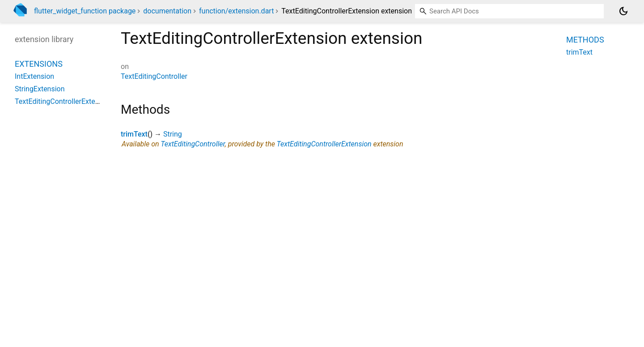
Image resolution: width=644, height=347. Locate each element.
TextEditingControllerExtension (324, 144)
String (173, 134)
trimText (134, 134)
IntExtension (34, 76)
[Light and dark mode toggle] (623, 11)
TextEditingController (154, 76)
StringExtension (40, 89)
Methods (585, 40)
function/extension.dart (236, 11)
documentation (167, 11)
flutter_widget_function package (85, 11)
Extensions (39, 64)
